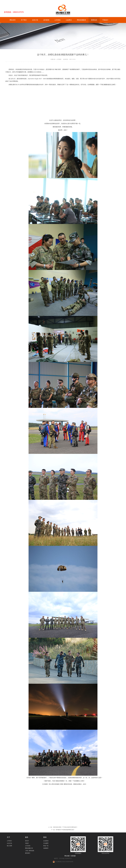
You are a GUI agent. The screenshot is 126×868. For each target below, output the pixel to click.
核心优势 (9, 846)
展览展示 (28, 853)
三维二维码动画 (30, 851)
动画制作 (46, 848)
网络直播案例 (81, 20)
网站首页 (13, 20)
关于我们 (24, 20)
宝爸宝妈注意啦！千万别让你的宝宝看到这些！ (65, 827)
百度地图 (73, 856)
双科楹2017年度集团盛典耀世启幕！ (65, 830)
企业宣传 (46, 841)
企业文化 (9, 843)
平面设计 (105, 20)
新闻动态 (94, 20)
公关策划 (57, 20)
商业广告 (46, 846)
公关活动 (28, 846)
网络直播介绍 (29, 848)
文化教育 (46, 843)
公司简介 (9, 841)
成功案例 (46, 20)
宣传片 (27, 841)
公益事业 (69, 20)
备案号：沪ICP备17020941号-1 (63, 858)
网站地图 (67, 856)
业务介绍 (35, 20)
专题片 (27, 843)
